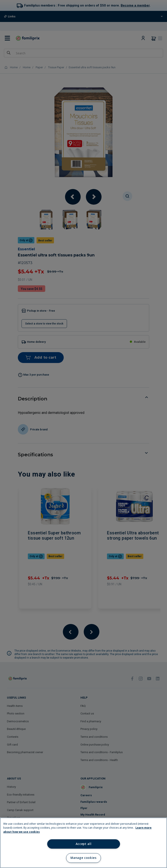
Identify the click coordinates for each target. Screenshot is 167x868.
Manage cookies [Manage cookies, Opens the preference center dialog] (83, 858)
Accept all (84, 844)
